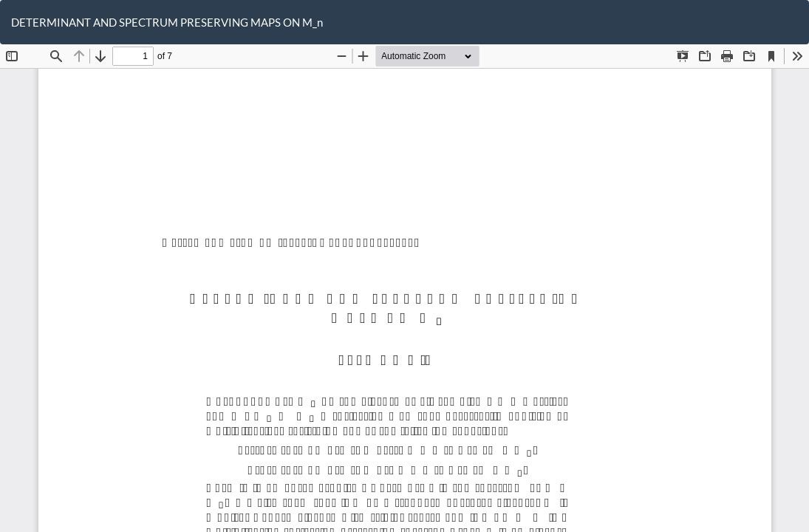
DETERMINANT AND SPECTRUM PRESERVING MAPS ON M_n (167, 22)
